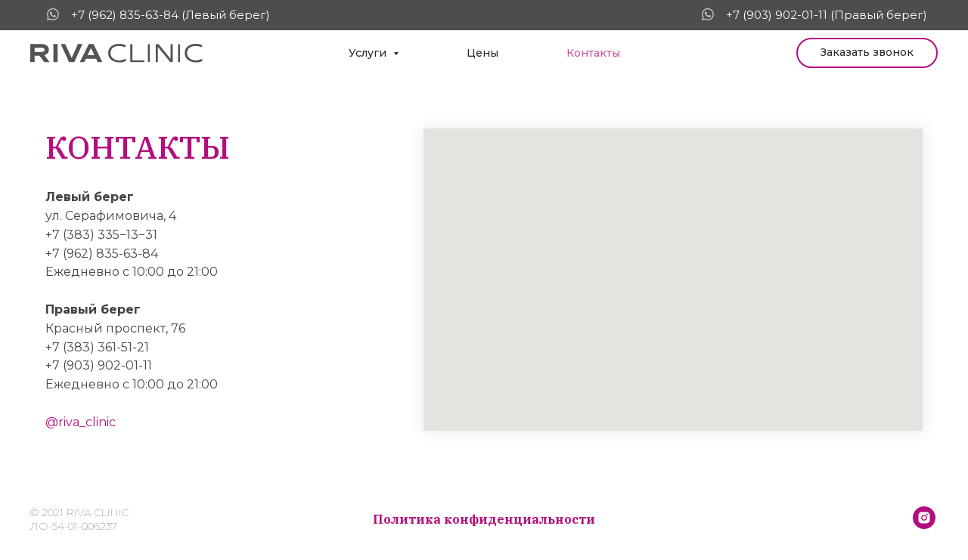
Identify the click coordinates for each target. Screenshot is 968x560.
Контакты (593, 53)
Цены (482, 53)
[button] (867, 53)
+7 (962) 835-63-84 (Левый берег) (171, 15)
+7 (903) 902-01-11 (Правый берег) (827, 15)
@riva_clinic (81, 422)
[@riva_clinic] (924, 525)
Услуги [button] (369, 53)
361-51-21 (123, 347)
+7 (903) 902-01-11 (99, 365)
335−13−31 (127, 235)
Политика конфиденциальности (484, 519)
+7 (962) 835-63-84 (102, 254)
